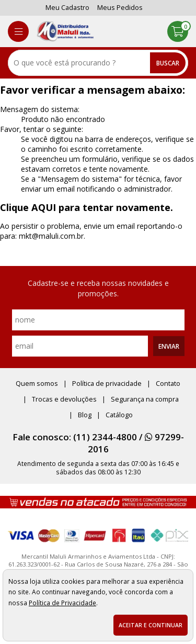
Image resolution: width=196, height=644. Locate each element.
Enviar (169, 346)
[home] (65, 31)
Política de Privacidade (62, 603)
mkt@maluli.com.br (51, 236)
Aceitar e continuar (151, 625)
